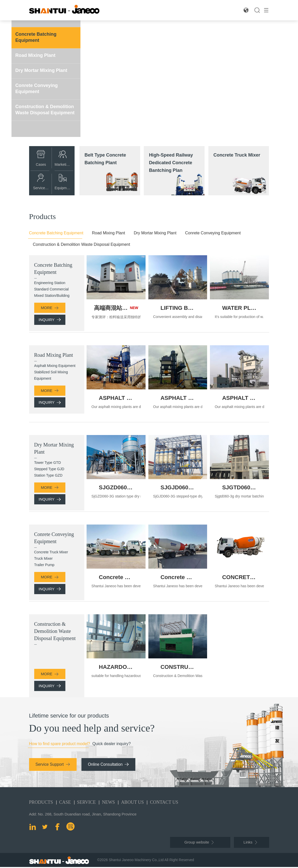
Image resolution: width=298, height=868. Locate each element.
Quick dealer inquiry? (112, 746)
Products (41, 803)
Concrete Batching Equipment (38, 37)
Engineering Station (50, 283)
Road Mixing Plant (37, 55)
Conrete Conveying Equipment (39, 87)
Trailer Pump (44, 565)
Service (87, 803)
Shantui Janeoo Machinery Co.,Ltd (136, 861)
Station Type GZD (48, 475)
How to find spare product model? (60, 746)
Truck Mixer (44, 559)
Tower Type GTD (48, 463)
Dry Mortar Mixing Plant (44, 69)
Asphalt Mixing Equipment (55, 366)
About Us (132, 803)
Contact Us (164, 803)
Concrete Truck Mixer (51, 553)
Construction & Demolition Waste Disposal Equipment (40, 111)
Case (65, 803)
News (108, 803)
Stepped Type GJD (49, 469)
